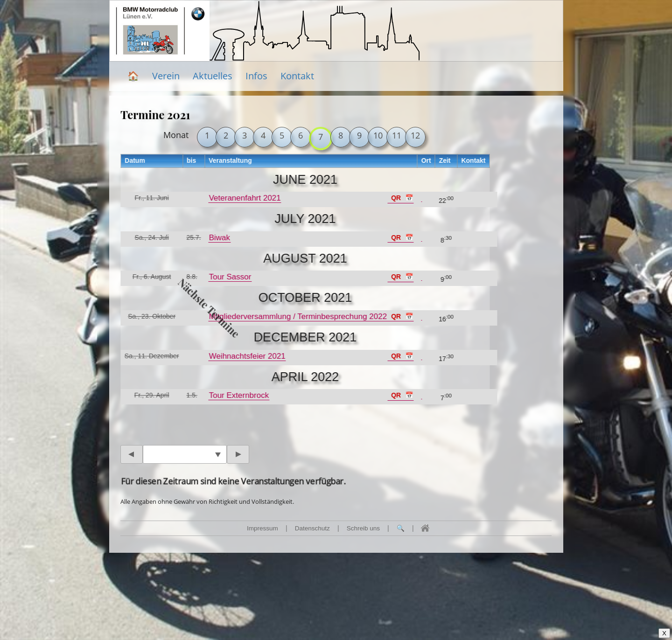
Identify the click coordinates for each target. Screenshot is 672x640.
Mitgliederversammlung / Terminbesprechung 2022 (297, 317)
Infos (256, 76)
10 (378, 135)
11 (397, 135)
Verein (166, 76)
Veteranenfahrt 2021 (244, 198)
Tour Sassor (229, 277)
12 (415, 135)
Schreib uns (363, 528)
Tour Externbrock (238, 395)
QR (395, 198)
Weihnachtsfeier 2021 (246, 356)
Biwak (219, 238)
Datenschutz (312, 528)
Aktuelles (213, 76)
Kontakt (297, 76)
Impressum (262, 528)
